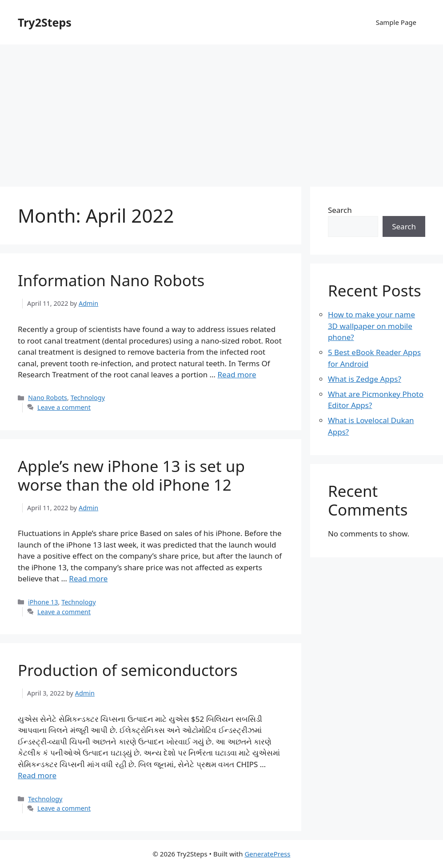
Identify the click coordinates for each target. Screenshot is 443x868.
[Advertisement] (221, 111)
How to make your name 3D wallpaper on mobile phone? (371, 326)
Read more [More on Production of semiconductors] (37, 775)
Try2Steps (45, 22)
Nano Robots (48, 398)
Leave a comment (64, 407)
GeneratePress (267, 854)
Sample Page (396, 22)
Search (340, 210)
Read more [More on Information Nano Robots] (237, 374)
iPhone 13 (43, 602)
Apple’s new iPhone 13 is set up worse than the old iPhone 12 (131, 475)
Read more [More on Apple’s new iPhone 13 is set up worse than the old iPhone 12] (88, 578)
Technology (88, 398)
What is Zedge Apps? (365, 379)
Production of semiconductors (128, 670)
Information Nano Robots (111, 280)
